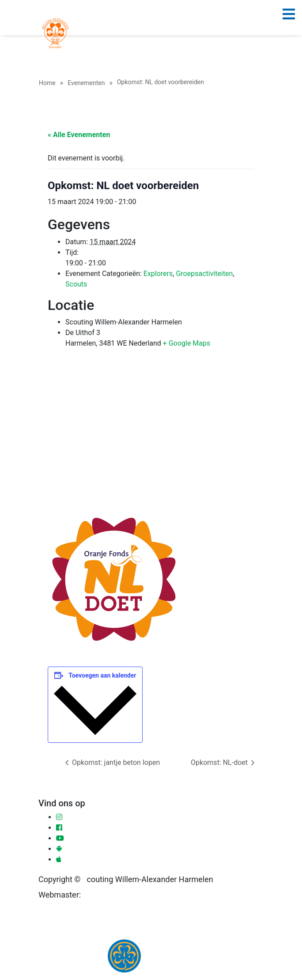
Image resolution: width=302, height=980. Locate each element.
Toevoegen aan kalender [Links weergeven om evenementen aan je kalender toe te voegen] (102, 675)
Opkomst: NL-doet (220, 762)
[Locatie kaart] (151, 433)
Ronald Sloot (103, 895)
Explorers (158, 274)
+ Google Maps (187, 343)
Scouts (76, 284)
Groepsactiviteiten (204, 274)
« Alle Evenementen (79, 135)
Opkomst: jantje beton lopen (115, 762)
